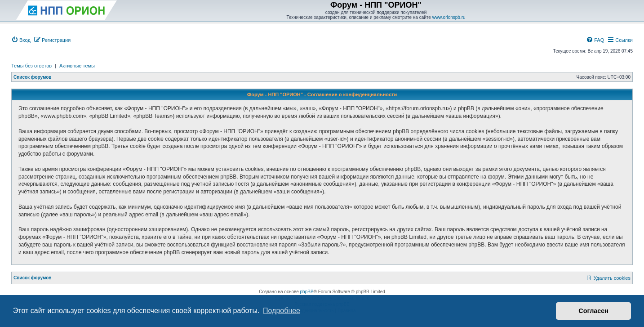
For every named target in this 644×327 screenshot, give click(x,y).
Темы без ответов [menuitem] (31, 66)
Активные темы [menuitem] (77, 66)
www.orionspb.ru (449, 17)
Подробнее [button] (282, 311)
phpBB (307, 292)
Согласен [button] (593, 311)
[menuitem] (21, 40)
